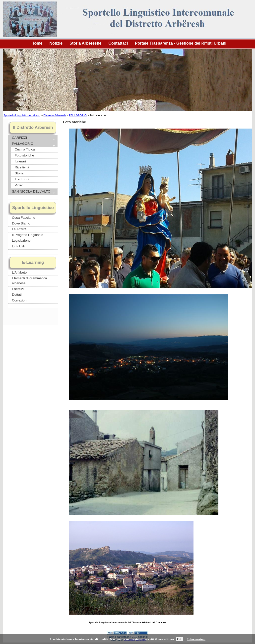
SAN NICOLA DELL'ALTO (33, 192)
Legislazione (21, 241)
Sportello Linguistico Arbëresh (22, 115)
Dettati (17, 295)
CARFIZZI (33, 138)
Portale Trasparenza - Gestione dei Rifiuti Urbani (181, 43)
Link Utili (18, 246)
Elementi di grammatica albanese (29, 281)
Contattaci (118, 43)
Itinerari (20, 161)
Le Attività (19, 229)
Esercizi (18, 289)
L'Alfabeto (19, 272)
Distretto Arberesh (55, 115)
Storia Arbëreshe (85, 43)
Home (37, 43)
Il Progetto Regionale (28, 235)
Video (19, 185)
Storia (19, 173)
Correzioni (20, 300)
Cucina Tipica (25, 149)
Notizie (56, 43)
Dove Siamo (21, 223)
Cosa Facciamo (24, 218)
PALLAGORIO (78, 115)
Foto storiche (24, 155)
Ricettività (22, 167)
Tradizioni (22, 179)
